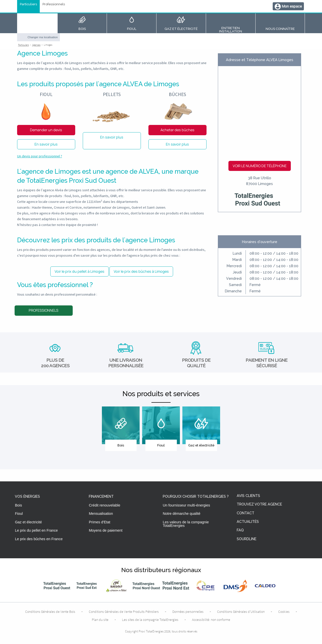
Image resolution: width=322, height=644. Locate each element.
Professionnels (54, 4)
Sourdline (247, 539)
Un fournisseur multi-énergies (186, 505)
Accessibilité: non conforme (211, 620)
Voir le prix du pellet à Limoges (79, 271)
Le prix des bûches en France (39, 539)
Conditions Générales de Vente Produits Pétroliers (124, 612)
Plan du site (100, 620)
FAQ (240, 530)
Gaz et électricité (28, 522)
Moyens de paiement (106, 530)
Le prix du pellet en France (36, 530)
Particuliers (28, 4)
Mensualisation (101, 514)
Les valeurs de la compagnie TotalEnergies (186, 524)
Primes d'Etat (99, 522)
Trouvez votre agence (259, 504)
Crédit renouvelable (105, 505)
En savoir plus (46, 144)
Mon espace (292, 6)
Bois (18, 505)
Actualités (248, 522)
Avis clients (248, 496)
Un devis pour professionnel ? (40, 156)
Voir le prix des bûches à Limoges (141, 271)
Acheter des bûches (177, 130)
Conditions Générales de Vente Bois (50, 612)
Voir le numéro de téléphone (260, 166)
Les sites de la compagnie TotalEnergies (150, 620)
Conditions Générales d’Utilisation (241, 612)
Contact (246, 513)
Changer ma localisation (43, 37)
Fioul (19, 514)
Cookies (284, 612)
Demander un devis (46, 130)
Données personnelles (188, 612)
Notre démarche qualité (182, 514)
